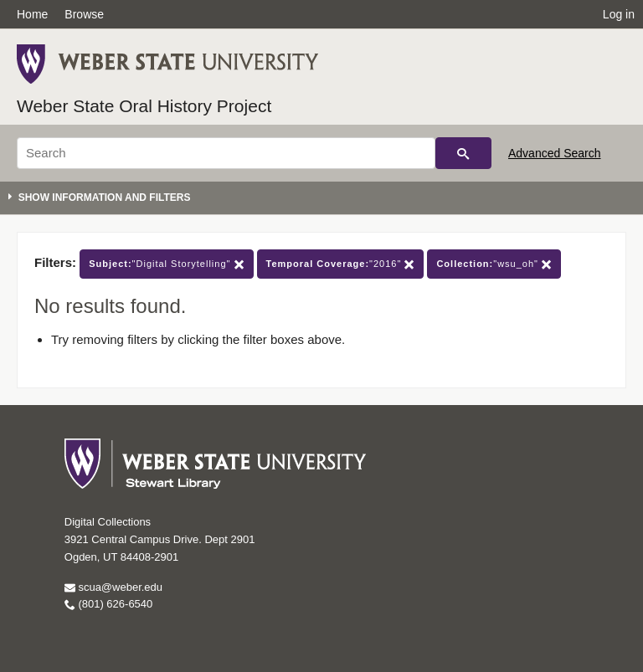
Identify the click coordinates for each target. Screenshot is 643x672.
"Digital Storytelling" (166, 264)
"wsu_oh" (494, 264)
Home (32, 14)
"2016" (341, 264)
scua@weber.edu (113, 587)
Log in (619, 14)
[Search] (226, 153)
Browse (84, 14)
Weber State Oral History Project (144, 106)
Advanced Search (555, 153)
